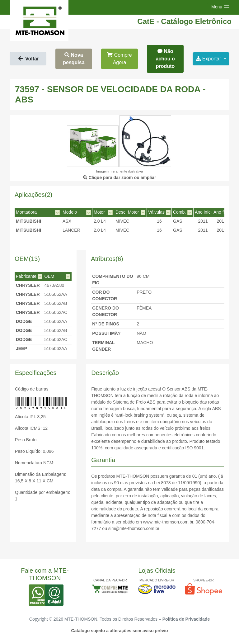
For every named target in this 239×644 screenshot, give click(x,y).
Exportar (209, 59)
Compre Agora (119, 59)
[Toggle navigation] (221, 7)
